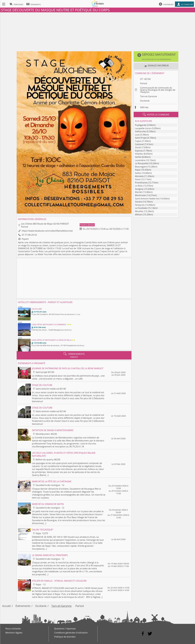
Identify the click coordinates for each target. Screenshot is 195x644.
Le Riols (139, 186)
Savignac (139, 189)
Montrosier (140, 195)
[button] (156, 57)
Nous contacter (13, 629)
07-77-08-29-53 (29, 235)
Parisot (144, 83)
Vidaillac (139, 154)
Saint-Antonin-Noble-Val (147, 199)
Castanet (139, 144)
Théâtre (84, 225)
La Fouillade (141, 208)
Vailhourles (140, 131)
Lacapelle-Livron (143, 128)
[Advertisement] (97, 31)
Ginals (138, 147)
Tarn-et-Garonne (149, 96)
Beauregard (141, 167)
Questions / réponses (65, 629)
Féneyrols (140, 205)
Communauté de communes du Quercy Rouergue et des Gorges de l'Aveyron (158, 90)
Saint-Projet (141, 138)
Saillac (138, 173)
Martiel (138, 192)
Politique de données (65, 637)
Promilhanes (141, 183)
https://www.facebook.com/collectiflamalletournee (47, 231)
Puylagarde (140, 125)
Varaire (138, 202)
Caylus (138, 141)
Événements (23, 606)
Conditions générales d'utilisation (71, 633)
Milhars (139, 215)
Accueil (6, 606)
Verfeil (138, 157)
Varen (138, 179)
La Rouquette (142, 163)
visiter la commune (156, 115)
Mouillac (139, 211)
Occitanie (145, 101)
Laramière (140, 160)
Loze (137, 135)
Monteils (139, 176)
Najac (138, 170)
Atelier (91, 225)
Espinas (139, 151)
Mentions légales (14, 633)
